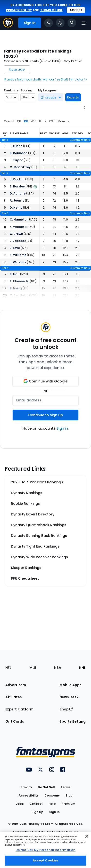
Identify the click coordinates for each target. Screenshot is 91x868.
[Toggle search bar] (72, 23)
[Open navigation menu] (83, 23)
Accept (76, 10)
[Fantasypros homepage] (8, 26)
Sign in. (63, 428)
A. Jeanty (17, 200)
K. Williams (18, 255)
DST (52, 121)
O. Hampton (19, 219)
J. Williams (18, 262)
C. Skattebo (19, 295)
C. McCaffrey (20, 167)
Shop (66, 709)
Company (52, 795)
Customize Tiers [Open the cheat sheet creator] (80, 140)
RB (26, 121)
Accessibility (29, 795)
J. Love (15, 248)
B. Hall (15, 274)
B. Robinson (19, 153)
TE (40, 121)
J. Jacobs (17, 241)
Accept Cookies (46, 860)
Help (52, 804)
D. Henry (16, 208)
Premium (68, 804)
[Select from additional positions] (64, 121)
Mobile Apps (70, 685)
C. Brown (16, 234)
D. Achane (18, 193)
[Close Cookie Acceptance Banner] (87, 836)
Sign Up (37, 812)
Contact (36, 804)
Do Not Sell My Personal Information (45, 850)
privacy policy (19, 10)
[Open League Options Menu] (85, 108)
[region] (45, 850)
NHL (82, 668)
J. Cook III (17, 179)
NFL (8, 668)
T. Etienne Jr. (19, 281)
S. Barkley (17, 186)
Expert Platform (19, 709)
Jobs (20, 804)
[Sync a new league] (51, 97)
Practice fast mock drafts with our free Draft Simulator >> (46, 79)
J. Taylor (16, 160)
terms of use (51, 10)
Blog (69, 795)
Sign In (54, 812)
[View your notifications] (60, 23)
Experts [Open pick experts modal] (73, 97)
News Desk (69, 697)
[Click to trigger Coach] (49, 23)
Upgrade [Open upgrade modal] (17, 69)
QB (19, 121)
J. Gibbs (16, 146)
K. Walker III (19, 227)
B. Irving (16, 288)
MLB (33, 668)
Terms (66, 787)
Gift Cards (15, 721)
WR (33, 121)
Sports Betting (73, 721)
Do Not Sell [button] (46, 787)
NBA (58, 668)
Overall (9, 121)
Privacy (26, 787)
